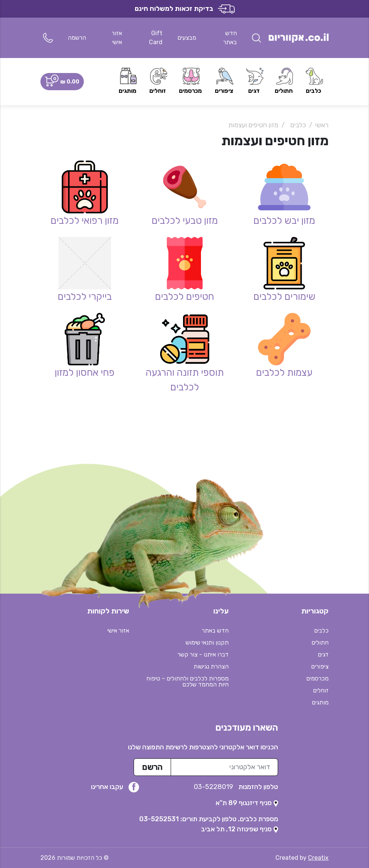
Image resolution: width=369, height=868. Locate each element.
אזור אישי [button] (118, 631)
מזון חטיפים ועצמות (253, 125)
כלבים (298, 125)
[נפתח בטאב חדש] (247, 803)
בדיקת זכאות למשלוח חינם (185, 9)
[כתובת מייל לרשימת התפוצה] (224, 767)
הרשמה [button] (77, 38)
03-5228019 (214, 787)
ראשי (322, 125)
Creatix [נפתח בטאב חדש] (318, 858)
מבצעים (187, 38)
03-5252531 (159, 819)
